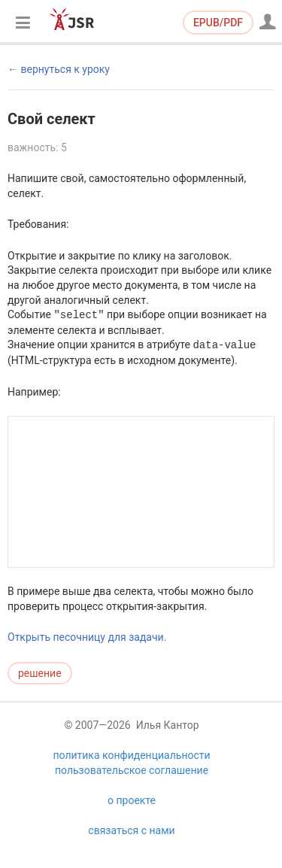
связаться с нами (131, 847)
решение (40, 673)
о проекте (132, 817)
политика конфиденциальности (131, 772)
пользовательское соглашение (132, 787)
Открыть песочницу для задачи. (87, 637)
